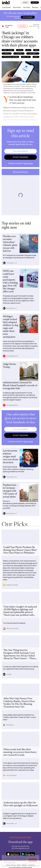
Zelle (28, 50)
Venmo (36, 50)
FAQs (19, 865)
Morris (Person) (8, 50)
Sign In (25, 2)
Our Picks (27, 8)
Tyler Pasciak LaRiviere (10, 57)
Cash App (19, 53)
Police (7, 53)
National (23, 26)
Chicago (20, 50)
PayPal (36, 57)
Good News (17, 8)
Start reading (28, 17)
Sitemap (24, 865)
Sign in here (28, 163)
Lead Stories (6, 8)
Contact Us (31, 865)
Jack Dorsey (33, 53)
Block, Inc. (26, 57)
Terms (8, 865)
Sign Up (35, 2)
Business (35, 8)
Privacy (13, 865)
